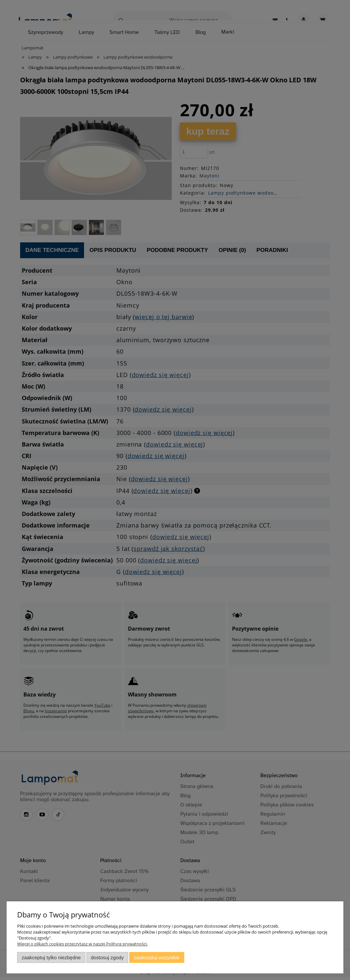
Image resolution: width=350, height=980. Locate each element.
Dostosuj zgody (107, 957)
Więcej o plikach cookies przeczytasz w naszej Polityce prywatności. (82, 944)
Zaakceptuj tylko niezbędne (51, 957)
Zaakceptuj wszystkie (157, 957)
